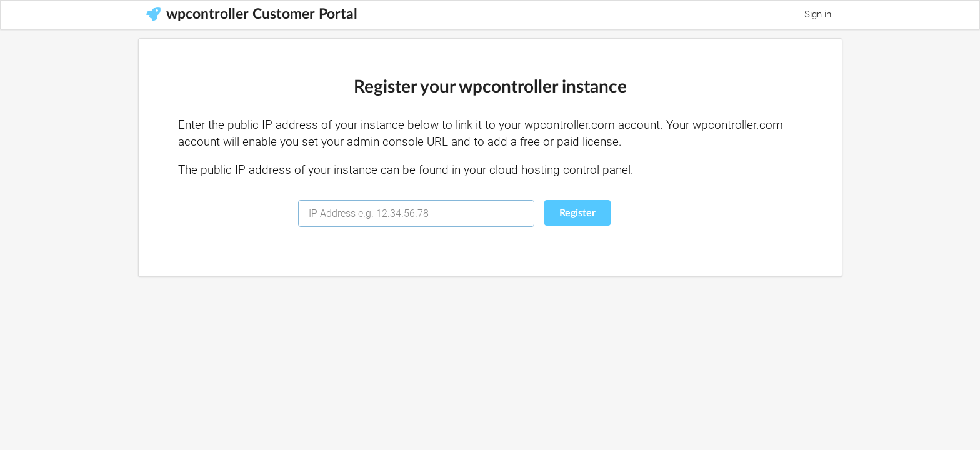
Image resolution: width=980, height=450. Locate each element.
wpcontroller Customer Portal (252, 15)
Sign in (818, 14)
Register (577, 213)
